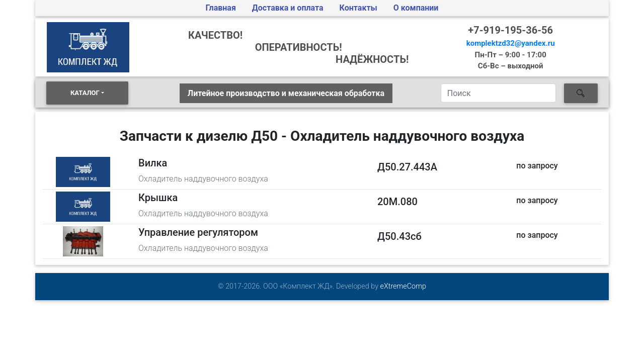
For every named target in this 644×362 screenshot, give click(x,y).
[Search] (498, 93)
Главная (221, 8)
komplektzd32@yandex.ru (511, 43)
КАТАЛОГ (85, 93)
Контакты (358, 8)
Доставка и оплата (288, 8)
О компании (416, 8)
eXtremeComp (403, 286)
